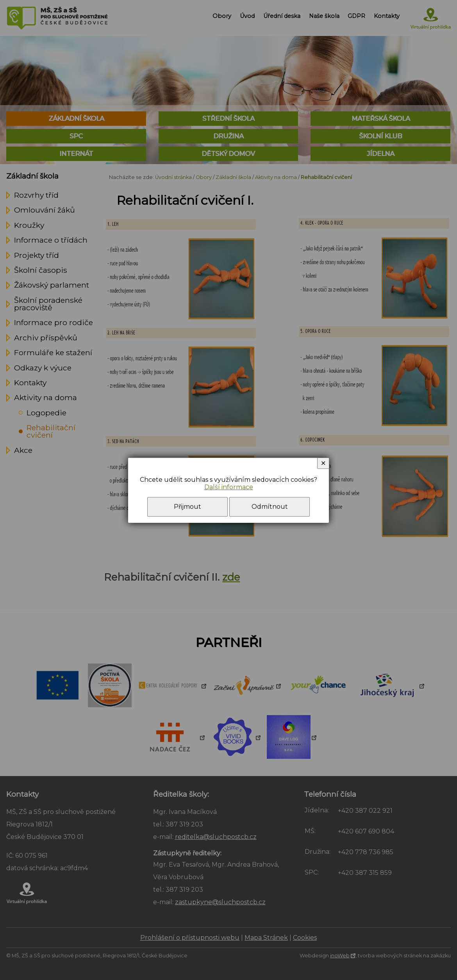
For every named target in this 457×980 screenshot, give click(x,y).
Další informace (229, 487)
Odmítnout (270, 507)
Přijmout (187, 507)
